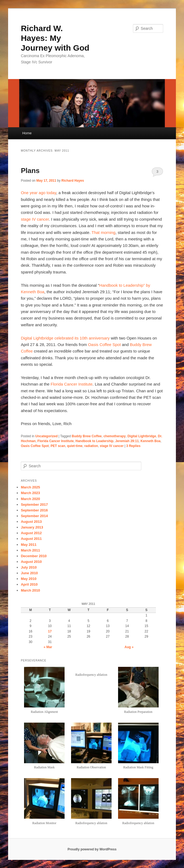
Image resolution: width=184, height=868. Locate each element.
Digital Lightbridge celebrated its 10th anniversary (65, 338)
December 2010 (34, 556)
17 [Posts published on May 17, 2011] (50, 631)
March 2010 (30, 590)
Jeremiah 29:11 (127, 441)
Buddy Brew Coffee (87, 436)
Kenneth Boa (150, 441)
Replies (133, 446)
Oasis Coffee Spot (104, 345)
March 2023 (30, 493)
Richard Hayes (73, 181)
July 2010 (29, 567)
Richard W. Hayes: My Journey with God (55, 38)
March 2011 (30, 550)
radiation (91, 446)
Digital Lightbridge (142, 436)
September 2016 (34, 510)
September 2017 (34, 505)
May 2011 (29, 545)
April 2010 (29, 584)
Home (27, 133)
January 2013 (32, 527)
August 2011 (31, 539)
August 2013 (31, 522)
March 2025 (30, 487)
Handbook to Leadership (94, 441)
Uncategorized (47, 436)
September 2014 (34, 516)
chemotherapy (115, 436)
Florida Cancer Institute (71, 384)
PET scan (58, 446)
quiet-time (75, 446)
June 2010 (29, 573)
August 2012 (31, 533)
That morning (103, 232)
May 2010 (29, 579)
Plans (30, 171)
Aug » (129, 647)
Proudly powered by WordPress (92, 849)
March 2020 (30, 499)
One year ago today (39, 193)
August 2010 (31, 562)
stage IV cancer (35, 219)
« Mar (48, 647)
